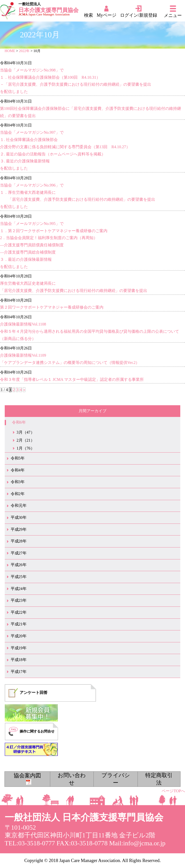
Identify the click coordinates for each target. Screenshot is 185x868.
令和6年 (19, 422)
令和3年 (18, 482)
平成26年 (19, 565)
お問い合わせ (72, 779)
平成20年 (19, 636)
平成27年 (19, 553)
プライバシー (116, 779)
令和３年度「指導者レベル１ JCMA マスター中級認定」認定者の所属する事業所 (72, 379)
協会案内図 (27, 779)
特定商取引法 (159, 779)
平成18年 (19, 660)
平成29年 (19, 529)
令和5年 (18, 458)
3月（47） (26, 432)
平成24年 (19, 589)
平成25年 (19, 577)
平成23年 (19, 600)
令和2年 (18, 494)
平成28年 (19, 541)
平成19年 (19, 648)
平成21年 (19, 624)
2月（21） (26, 440)
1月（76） (26, 448)
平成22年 (19, 612)
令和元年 (19, 505)
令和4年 (18, 470)
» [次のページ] (24, 390)
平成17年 (19, 672)
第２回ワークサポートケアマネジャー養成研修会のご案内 (52, 307)
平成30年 (19, 517)
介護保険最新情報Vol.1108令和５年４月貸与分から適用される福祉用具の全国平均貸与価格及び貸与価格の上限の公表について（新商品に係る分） (90, 331)
